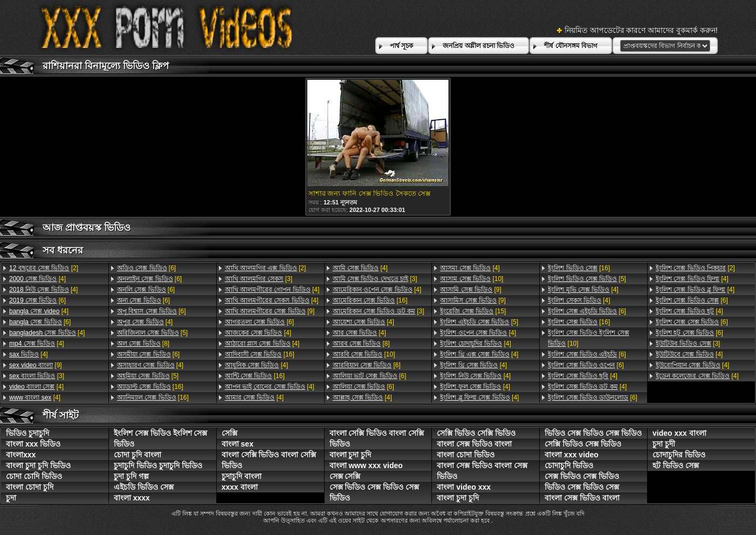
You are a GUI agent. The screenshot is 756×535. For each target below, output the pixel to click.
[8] (143, 344)
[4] (37, 279)
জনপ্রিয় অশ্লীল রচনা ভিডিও (479, 46)
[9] (36, 365)
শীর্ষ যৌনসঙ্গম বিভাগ (571, 46)
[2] (44, 268)
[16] (150, 387)
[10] (364, 354)
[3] (37, 376)
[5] (152, 333)
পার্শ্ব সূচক (401, 46)
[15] (473, 311)
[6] (37, 300)
